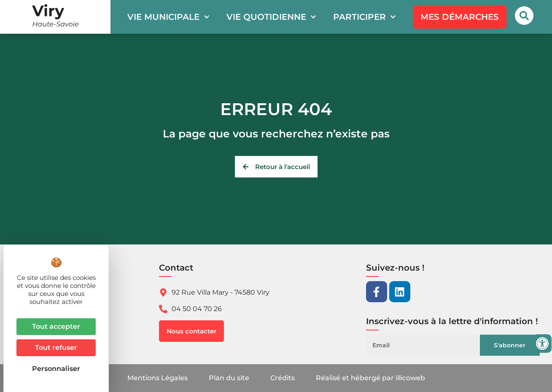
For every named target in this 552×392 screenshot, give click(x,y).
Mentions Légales (158, 378)
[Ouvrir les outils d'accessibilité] (542, 344)
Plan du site (229, 378)
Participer (365, 17)
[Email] (428, 345)
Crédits (283, 378)
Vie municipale (168, 17)
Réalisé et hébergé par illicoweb (370, 378)
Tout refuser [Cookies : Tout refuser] (56, 348)
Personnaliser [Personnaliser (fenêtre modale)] (56, 369)
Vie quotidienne (271, 17)
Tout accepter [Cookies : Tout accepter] (56, 326)
